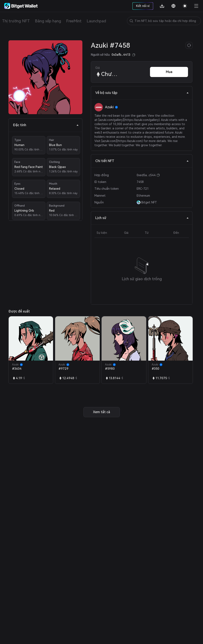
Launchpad (96, 21)
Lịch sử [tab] (142, 218)
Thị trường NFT (16, 21)
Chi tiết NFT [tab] (142, 161)
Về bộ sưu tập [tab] (142, 93)
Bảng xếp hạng (48, 21)
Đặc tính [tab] (46, 125)
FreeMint (74, 21)
